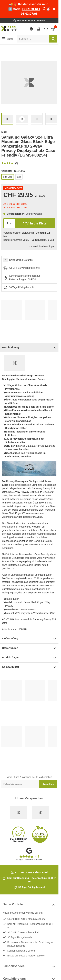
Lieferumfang (29, 639)
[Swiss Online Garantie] (18, 813)
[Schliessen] (54, 9)
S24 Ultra (8, 177)
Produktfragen (29, 658)
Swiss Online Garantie (21, 260)
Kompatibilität (29, 667)
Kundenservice (29, 967)
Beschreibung (29, 348)
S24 (19, 177)
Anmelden (48, 784)
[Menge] (9, 223)
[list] (29, 82)
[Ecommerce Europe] (40, 813)
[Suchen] (53, 39)
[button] (7, 39)
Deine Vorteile (29, 905)
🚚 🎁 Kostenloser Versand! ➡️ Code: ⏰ (29, 9)
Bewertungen (29, 648)
